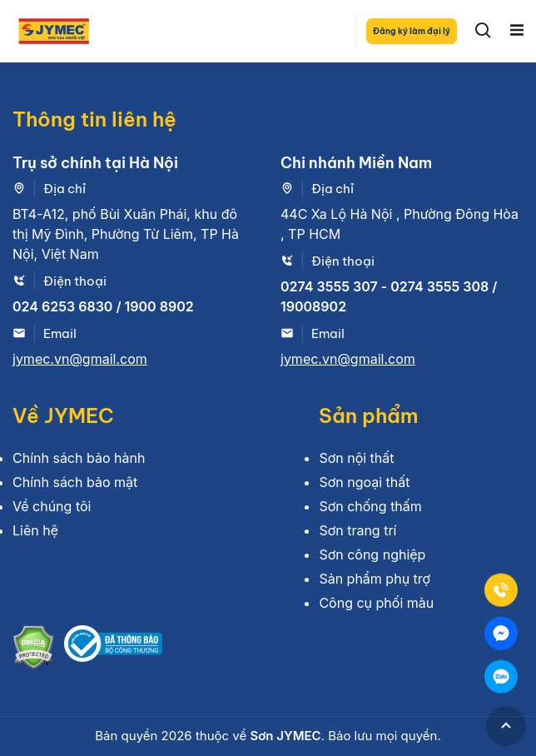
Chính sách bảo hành (79, 458)
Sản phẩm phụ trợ (375, 579)
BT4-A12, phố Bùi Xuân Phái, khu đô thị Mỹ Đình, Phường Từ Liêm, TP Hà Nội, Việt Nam (126, 234)
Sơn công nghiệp (372, 555)
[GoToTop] (506, 726)
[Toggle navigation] (517, 31)
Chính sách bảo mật (75, 482)
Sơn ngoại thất (364, 482)
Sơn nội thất (356, 458)
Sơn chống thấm (370, 506)
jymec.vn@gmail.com (80, 359)
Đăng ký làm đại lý (412, 31)
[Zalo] (501, 677)
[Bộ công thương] (113, 650)
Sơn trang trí (357, 530)
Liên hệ (35, 530)
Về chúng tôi (52, 506)
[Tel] (501, 590)
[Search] (484, 31)
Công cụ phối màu (376, 603)
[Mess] (501, 634)
